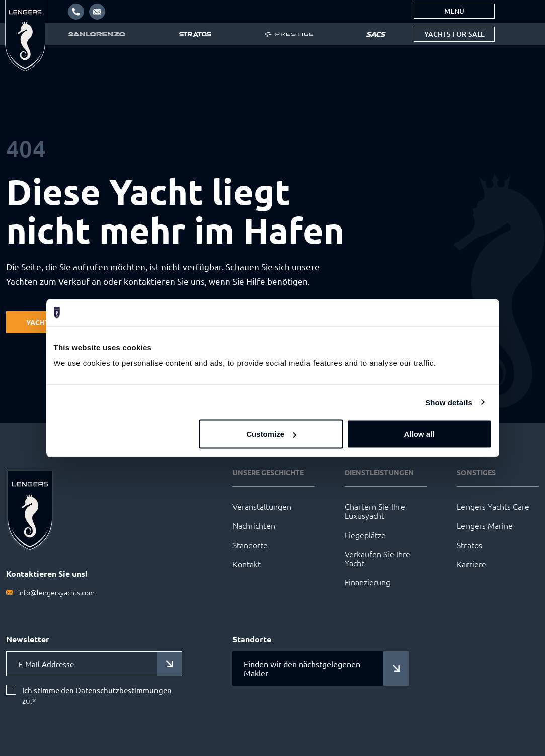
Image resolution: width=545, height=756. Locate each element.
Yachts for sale (454, 34)
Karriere (472, 564)
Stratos (470, 545)
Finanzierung (368, 582)
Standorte (250, 545)
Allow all (419, 434)
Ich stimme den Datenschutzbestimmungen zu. (97, 696)
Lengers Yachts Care (493, 506)
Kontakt (247, 564)
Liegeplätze (365, 535)
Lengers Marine (485, 525)
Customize (271, 434)
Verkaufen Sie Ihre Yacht (377, 558)
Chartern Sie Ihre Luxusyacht (375, 511)
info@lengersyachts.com (56, 592)
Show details (449, 402)
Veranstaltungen (262, 506)
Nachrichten (254, 525)
